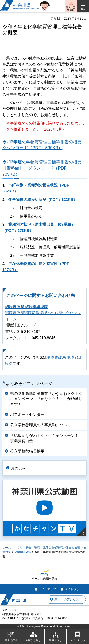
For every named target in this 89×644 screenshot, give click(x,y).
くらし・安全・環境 (27, 548)
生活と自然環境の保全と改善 (61, 548)
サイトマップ (47, 589)
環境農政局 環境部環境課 (27, 307)
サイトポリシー (75, 589)
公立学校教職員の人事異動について (41, 425)
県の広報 (18, 468)
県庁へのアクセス (67, 600)
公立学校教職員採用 (27, 451)
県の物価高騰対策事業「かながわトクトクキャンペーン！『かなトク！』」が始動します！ (46, 399)
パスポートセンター (27, 415)
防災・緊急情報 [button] (71, 9)
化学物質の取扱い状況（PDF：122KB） (43, 200)
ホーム (7, 548)
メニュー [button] (83, 9)
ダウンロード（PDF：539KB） (32, 148)
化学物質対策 (23, 552)
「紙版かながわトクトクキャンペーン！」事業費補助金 (46, 438)
